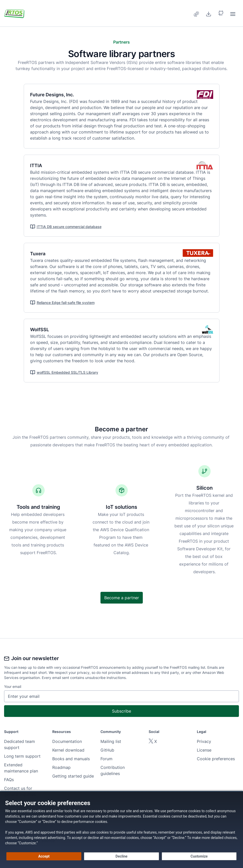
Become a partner (122, 598)
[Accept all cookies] (44, 856)
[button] (221, 13)
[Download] (209, 13)
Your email (13, 686)
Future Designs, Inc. (55, 95)
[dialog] (122, 830)
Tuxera (41, 254)
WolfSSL (43, 330)
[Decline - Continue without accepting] (121, 856)
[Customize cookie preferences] (199, 856)
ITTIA (39, 165)
